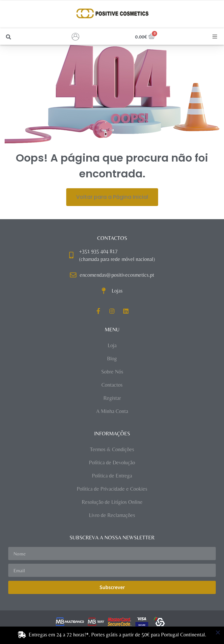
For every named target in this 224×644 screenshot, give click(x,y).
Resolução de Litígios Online (112, 502)
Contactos (112, 385)
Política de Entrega (112, 476)
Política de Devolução (112, 463)
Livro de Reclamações (112, 515)
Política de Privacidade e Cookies (112, 489)
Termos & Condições (112, 449)
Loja (112, 345)
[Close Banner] (218, 633)
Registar (112, 398)
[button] (8, 37)
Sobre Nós (112, 372)
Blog (112, 359)
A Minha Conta (112, 411)
